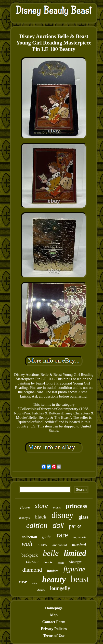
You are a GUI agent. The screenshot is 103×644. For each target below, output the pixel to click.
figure (25, 507)
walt (27, 544)
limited (75, 553)
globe (47, 537)
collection (30, 537)
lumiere (53, 571)
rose (23, 581)
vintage (75, 562)
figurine (74, 569)
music (57, 507)
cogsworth (79, 537)
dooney (41, 590)
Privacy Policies (54, 629)
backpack (30, 555)
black (40, 517)
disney (62, 515)
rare (62, 535)
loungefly (60, 588)
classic (32, 561)
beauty (54, 579)
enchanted (60, 545)
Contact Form (54, 622)
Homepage (54, 608)
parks (75, 526)
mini (35, 583)
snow (43, 545)
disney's (24, 518)
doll (58, 526)
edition (37, 525)
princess (76, 506)
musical (79, 545)
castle (61, 563)
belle (51, 553)
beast (80, 579)
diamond (32, 570)
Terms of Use (54, 636)
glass (83, 517)
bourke (48, 562)
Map (54, 615)
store (41, 506)
